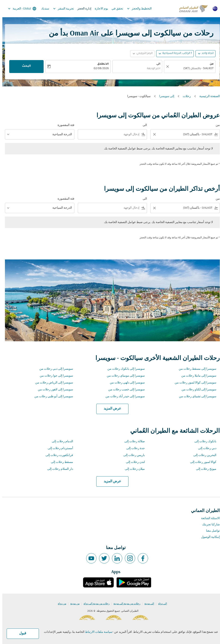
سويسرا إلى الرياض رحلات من (52, 383)
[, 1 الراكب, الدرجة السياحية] (175, 54)
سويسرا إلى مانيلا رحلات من (196, 376)
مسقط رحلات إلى (60, 462)
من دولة (60, 604)
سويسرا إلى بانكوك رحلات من (124, 369)
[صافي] (165, 67)
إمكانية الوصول (208, 537)
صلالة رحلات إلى (132, 441)
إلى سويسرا (164, 96)
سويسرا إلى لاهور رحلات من (53, 390)
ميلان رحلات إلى (132, 469)
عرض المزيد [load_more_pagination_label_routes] (110, 409)
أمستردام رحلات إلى (58, 448)
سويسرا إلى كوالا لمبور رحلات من (193, 383)
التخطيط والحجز (136, 9)
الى (156, 64)
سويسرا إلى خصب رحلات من (124, 390)
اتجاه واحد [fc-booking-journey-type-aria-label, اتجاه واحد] (205, 53)
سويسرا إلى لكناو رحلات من (197, 390)
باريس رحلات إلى (132, 455)
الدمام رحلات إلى (60, 441)
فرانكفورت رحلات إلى (57, 455)
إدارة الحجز (82, 9)
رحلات (184, 96)
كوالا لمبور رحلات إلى (201, 462)
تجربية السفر (60, 9)
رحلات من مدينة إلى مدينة (125, 604)
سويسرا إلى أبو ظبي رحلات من (51, 396)
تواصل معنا (211, 531)
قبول (20, 633)
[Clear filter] (152, 134)
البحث (24, 66)
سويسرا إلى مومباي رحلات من (123, 376)
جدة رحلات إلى (133, 448)
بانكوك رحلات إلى (203, 441)
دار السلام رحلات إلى (58, 469)
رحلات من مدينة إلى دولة (94, 604)
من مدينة (73, 604)
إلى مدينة (147, 604)
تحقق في (115, 9)
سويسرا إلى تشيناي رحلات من (195, 396)
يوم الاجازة (99, 9)
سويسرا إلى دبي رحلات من (54, 369)
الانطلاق (101, 64)
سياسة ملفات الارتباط (96, 632)
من (209, 64)
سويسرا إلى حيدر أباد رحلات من (123, 396)
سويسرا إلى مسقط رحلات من (195, 369)
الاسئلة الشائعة (208, 518)
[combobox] (189, 69)
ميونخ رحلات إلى (204, 469)
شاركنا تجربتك (209, 525)
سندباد (43, 9)
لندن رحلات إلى (133, 462)
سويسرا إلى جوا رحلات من (54, 376)
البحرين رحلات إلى (202, 455)
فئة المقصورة (64, 125)
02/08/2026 (99, 69)
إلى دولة (160, 604)
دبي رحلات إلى (205, 448)
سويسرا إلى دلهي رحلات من (125, 383)
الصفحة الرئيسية (207, 96)
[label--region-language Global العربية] (19, 9)
